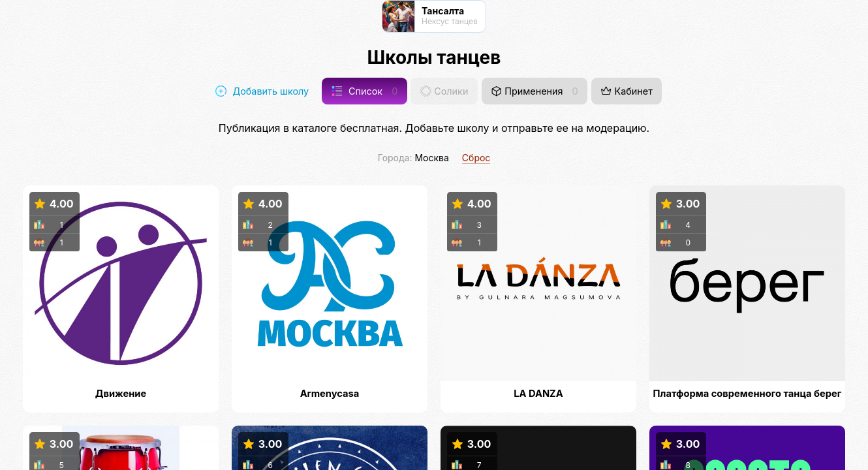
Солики (444, 91)
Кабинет (627, 91)
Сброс (476, 158)
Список (365, 91)
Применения (535, 91)
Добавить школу (262, 91)
